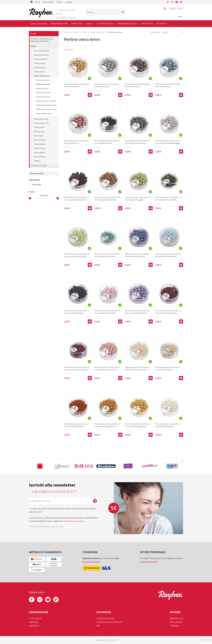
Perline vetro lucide (41, 119)
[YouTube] (177, 2)
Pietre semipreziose (41, 51)
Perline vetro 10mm (43, 93)
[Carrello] (171, 8)
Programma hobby (59, 24)
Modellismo (77, 24)
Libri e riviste (147, 24)
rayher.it (67, 32)
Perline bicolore (40, 157)
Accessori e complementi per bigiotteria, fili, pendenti (42, 40)
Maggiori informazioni (91, 562)
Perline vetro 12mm (43, 97)
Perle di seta (39, 136)
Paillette (37, 161)
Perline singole (39, 63)
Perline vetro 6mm (43, 84)
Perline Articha (39, 148)
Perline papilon (40, 152)
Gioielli (90, 24)
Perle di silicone (40, 140)
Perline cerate (39, 132)
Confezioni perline (41, 59)
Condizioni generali (105, 618)
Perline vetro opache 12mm (46, 109)
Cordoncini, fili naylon (39, 166)
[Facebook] (168, 2)
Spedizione (34, 626)
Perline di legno (40, 67)
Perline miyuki (39, 127)
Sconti (38, 2)
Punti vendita (176, 622)
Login (180, 16)
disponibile (37, 184)
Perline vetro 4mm (43, 80)
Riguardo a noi (176, 618)
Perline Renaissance (42, 76)
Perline (34, 46)
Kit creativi (162, 24)
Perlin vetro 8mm (42, 88)
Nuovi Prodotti (48, 2)
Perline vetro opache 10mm (46, 105)
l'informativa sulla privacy (74, 521)
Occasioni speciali (105, 24)
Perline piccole (39, 72)
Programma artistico (127, 24)
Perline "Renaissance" (44, 113)
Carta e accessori (39, 24)
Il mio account (35, 618)
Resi (98, 626)
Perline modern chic (41, 123)
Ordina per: (155, 32)
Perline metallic (40, 144)
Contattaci (174, 626)
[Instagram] (172, 2)
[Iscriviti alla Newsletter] (95, 501)
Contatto (59, 2)
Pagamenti (34, 622)
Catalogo (69, 2)
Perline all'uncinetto (41, 55)
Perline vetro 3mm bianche (46, 101)
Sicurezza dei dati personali (109, 622)
